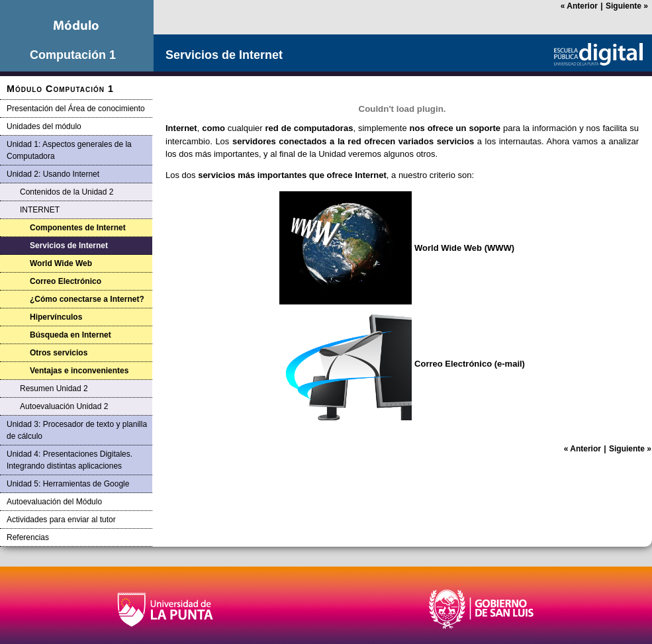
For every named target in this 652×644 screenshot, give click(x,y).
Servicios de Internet (69, 246)
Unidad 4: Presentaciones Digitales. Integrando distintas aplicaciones (70, 460)
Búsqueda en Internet (70, 335)
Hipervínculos (56, 317)
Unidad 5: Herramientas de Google (68, 484)
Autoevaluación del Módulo (54, 502)
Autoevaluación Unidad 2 (64, 406)
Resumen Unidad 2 (54, 389)
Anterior (579, 6)
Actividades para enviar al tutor (61, 520)
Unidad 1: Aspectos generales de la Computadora (69, 150)
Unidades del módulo (44, 126)
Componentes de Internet (78, 228)
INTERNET (40, 210)
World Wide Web (61, 263)
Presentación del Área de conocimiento (76, 109)
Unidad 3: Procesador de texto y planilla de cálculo (77, 430)
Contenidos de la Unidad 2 (67, 192)
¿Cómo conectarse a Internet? (87, 299)
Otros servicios (59, 353)
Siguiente (627, 6)
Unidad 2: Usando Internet (53, 174)
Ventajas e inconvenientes (79, 371)
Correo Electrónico (66, 281)
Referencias (28, 537)
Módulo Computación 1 (60, 89)
